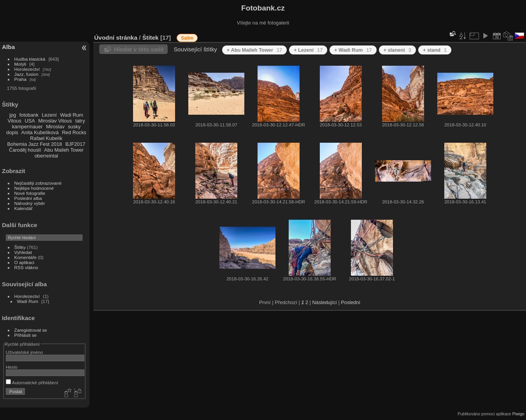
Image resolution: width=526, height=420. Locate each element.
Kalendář (24, 208)
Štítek (151, 38)
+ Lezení (308, 50)
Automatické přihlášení (32, 382)
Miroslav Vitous (55, 121)
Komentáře (26, 257)
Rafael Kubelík (46, 138)
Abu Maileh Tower (64, 150)
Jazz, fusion (26, 74)
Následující (325, 302)
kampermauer (27, 127)
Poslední (351, 302)
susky (74, 127)
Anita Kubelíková (40, 132)
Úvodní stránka (116, 38)
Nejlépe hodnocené (34, 188)
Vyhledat (23, 252)
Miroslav (55, 127)
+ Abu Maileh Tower (254, 50)
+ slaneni (397, 50)
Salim (187, 38)
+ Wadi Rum (353, 50)
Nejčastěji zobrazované (38, 183)
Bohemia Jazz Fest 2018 (35, 144)
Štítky (20, 247)
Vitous (15, 121)
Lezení (49, 115)
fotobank (29, 115)
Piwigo (518, 414)
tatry (80, 121)
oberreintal (46, 156)
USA (30, 121)
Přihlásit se (26, 335)
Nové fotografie (30, 193)
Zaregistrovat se (31, 330)
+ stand (435, 50)
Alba (8, 47)
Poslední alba (28, 198)
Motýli (20, 64)
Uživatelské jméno (24, 352)
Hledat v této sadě (139, 49)
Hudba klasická (30, 59)
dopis (12, 132)
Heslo (12, 367)
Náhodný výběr (30, 203)
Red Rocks (74, 132)
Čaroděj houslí (25, 150)
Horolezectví (27, 69)
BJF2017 (75, 144)
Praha (20, 79)
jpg (13, 115)
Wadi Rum (71, 115)
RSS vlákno (26, 267)
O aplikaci (25, 262)
